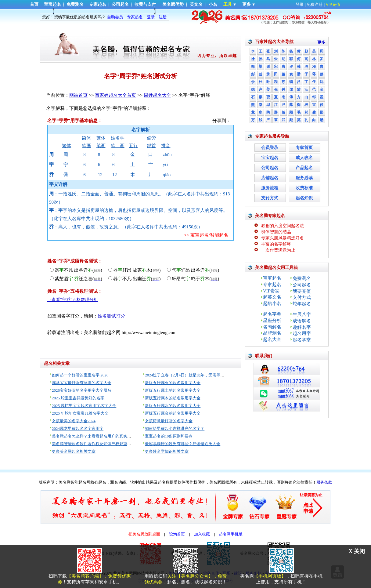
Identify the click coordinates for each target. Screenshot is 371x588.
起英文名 (272, 297)
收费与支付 (145, 4)
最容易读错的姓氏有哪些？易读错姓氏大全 (183, 444)
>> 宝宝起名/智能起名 (206, 235)
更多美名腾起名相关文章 (74, 451)
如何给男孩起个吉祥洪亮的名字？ (175, 428)
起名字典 (272, 314)
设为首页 (177, 534)
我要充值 (302, 291)
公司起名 (120, 4)
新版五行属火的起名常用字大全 (173, 383)
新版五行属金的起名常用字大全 (173, 413)
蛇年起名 (302, 304)
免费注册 (315, 4)
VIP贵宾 (271, 291)
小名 (213, 4)
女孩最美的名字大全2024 (74, 421)
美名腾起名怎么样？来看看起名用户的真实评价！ (95, 436)
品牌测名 (272, 333)
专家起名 (98, 4)
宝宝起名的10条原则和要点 (169, 436)
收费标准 (304, 188)
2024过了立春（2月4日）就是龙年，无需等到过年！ (191, 375)
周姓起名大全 (157, 95)
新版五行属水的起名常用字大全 (173, 406)
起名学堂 (302, 340)
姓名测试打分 (111, 316)
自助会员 (115, 17)
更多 (247, 4)
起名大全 (272, 339)
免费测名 (75, 4)
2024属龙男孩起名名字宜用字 (78, 428)
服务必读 (304, 178)
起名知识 (304, 198)
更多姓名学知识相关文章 (167, 451)
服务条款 (324, 482)
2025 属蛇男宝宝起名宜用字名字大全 (84, 406)
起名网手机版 (231, 534)
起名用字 (302, 333)
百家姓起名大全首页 (115, 95)
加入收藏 (202, 534)
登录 (300, 4)
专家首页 (304, 148)
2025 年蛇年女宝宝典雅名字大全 (80, 413)
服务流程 (270, 188)
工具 (228, 4)
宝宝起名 (52, 4)
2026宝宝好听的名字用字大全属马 (82, 390)
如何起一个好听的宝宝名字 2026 (80, 375)
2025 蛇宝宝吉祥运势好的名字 (78, 398)
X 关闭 (357, 551)
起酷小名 (272, 303)
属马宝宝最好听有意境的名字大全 (82, 383)
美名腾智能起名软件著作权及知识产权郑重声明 (94, 444)
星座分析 (272, 321)
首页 (34, 4)
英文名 (196, 4)
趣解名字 (302, 327)
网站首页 (78, 95)
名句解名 (272, 327)
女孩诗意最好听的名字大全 (169, 421)
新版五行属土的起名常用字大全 (173, 390)
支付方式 (270, 198)
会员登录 (270, 148)
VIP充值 (333, 4)
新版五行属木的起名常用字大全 (173, 398)
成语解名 (302, 321)
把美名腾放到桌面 (144, 534)
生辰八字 (302, 314)
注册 (163, 17)
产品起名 (304, 168)
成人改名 (304, 158)
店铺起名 (270, 178)
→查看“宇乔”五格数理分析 (73, 300)
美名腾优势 (173, 4)
